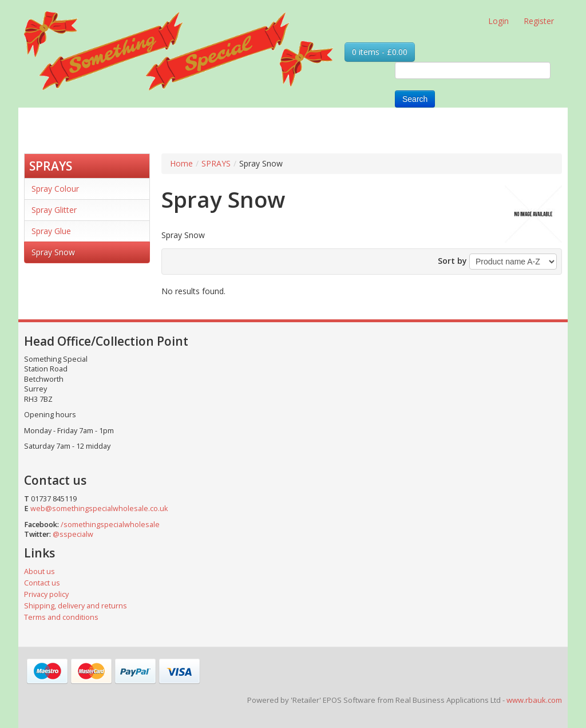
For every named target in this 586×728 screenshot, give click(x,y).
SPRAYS (51, 166)
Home (181, 163)
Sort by (452, 261)
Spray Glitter (54, 210)
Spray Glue (51, 231)
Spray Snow (53, 252)
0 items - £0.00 (380, 52)
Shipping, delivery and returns (76, 606)
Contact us (42, 583)
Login (498, 21)
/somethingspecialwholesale (110, 525)
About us (39, 571)
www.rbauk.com (534, 700)
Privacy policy (46, 594)
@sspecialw (73, 534)
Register (539, 21)
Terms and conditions (61, 617)
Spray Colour (55, 189)
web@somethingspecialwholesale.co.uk (99, 509)
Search (415, 99)
